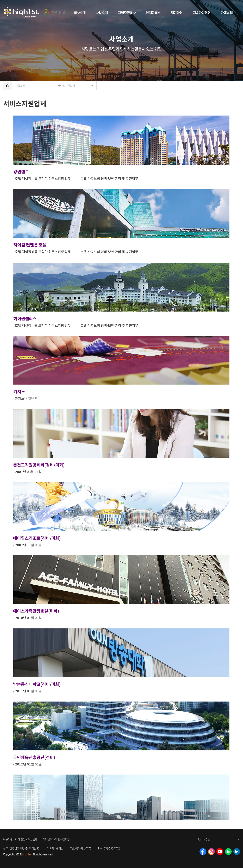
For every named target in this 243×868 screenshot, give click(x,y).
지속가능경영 (202, 13)
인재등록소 (153, 13)
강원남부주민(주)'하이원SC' (35, 13)
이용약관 (8, 839)
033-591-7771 (83, 848)
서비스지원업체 (66, 86)
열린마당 (177, 13)
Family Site (204, 839)
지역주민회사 (127, 13)
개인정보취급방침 (28, 839)
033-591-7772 (112, 848)
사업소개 (102, 13)
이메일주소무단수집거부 (56, 839)
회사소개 (80, 13)
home (7, 86)
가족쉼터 (227, 13)
